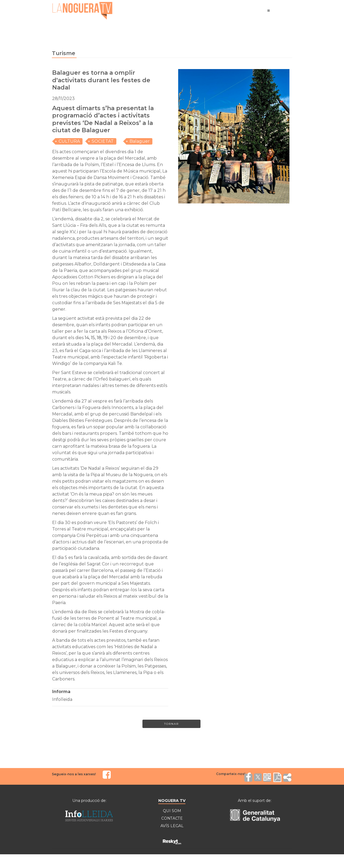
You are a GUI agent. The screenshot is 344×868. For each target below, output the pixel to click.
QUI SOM (172, 811)
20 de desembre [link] (128, 338)
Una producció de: (89, 801)
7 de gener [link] (128, 190)
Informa (61, 692)
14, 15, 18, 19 (96, 338)
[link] (96, 338)
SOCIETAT (103, 141)
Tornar (171, 724)
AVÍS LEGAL (172, 826)
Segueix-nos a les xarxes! (74, 774)
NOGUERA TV (172, 801)
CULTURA (69, 141)
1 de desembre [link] (86, 190)
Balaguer (140, 141)
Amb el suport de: (255, 801)
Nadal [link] (94, 468)
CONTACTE (172, 818)
